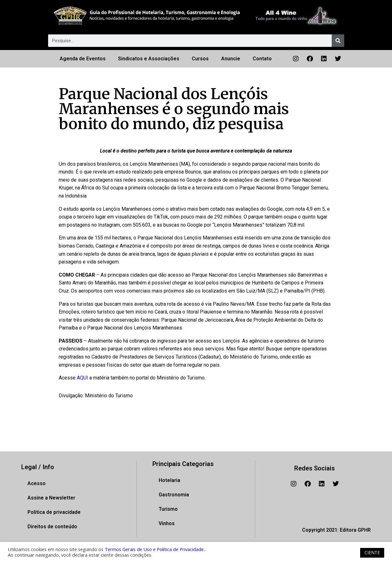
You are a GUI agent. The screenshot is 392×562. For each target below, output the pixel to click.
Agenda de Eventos (83, 59)
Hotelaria (169, 480)
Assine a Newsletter (51, 498)
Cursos (200, 59)
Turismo (168, 509)
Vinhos (167, 523)
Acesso (37, 483)
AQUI (83, 378)
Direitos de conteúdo (52, 527)
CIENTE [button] (372, 552)
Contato (262, 59)
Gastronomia (174, 495)
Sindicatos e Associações (149, 59)
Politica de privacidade (54, 512)
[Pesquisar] (338, 41)
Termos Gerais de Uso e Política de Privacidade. (155, 549)
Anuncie (231, 59)
